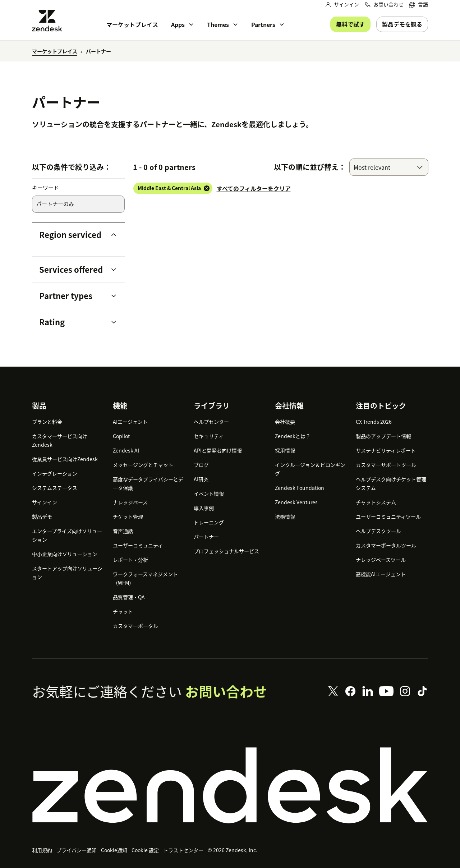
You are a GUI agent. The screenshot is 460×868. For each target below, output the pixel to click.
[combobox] (389, 167)
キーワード (45, 188)
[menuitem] (419, 4)
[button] (72, 235)
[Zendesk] (230, 785)
